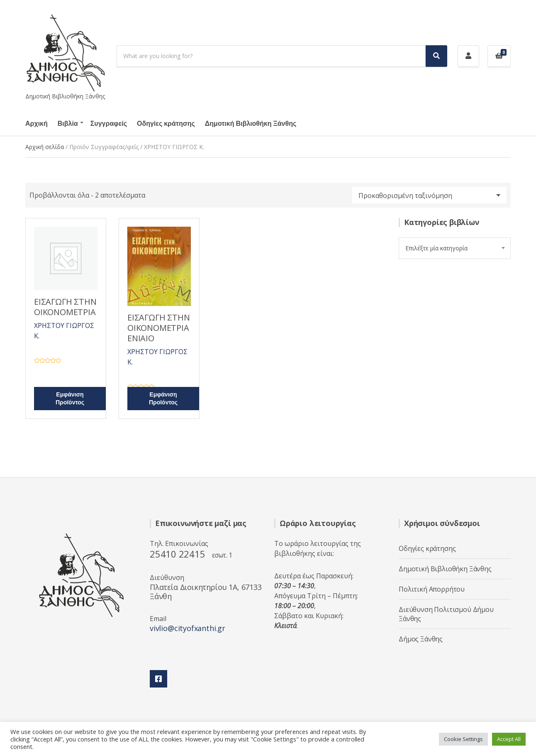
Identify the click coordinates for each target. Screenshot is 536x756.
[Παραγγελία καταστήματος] (429, 195)
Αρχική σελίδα (45, 147)
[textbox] (455, 248)
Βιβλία (68, 124)
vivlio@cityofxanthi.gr (188, 628)
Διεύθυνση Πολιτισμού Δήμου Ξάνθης (446, 614)
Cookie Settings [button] (463, 739)
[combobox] (455, 248)
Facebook (158, 679)
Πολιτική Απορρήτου (432, 589)
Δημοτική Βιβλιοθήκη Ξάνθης (251, 124)
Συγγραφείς (109, 124)
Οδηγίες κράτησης (166, 124)
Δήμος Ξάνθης (421, 639)
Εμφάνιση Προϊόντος (70, 399)
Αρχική (37, 124)
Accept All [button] (509, 739)
